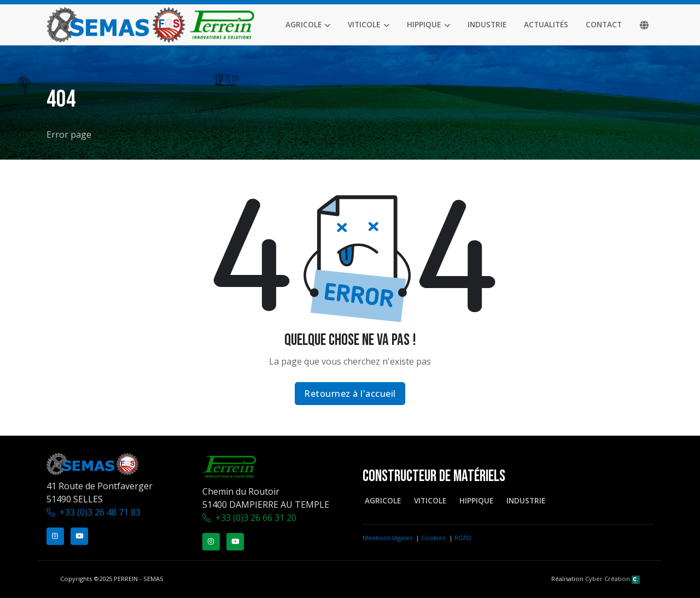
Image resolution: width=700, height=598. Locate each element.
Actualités (546, 24)
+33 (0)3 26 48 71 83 (100, 512)
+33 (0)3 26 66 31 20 (256, 518)
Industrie (487, 24)
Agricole (304, 24)
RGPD (463, 538)
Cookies (433, 538)
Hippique (424, 24)
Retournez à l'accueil (350, 394)
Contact (604, 24)
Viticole (364, 24)
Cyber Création (612, 579)
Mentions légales (387, 538)
